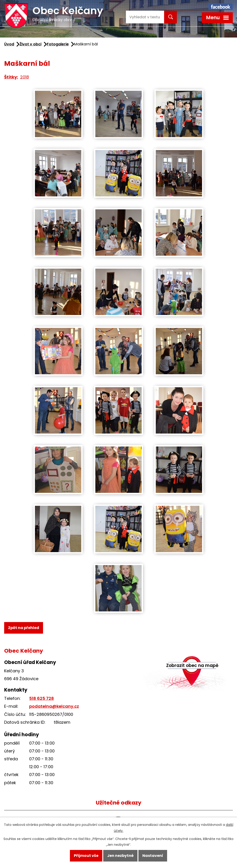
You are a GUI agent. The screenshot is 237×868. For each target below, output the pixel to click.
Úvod (9, 44)
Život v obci (30, 44)
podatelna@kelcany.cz (54, 706)
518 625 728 (42, 698)
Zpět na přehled (24, 628)
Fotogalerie (58, 44)
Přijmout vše (86, 856)
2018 (25, 77)
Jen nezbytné (120, 856)
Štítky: (11, 77)
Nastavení (153, 856)
